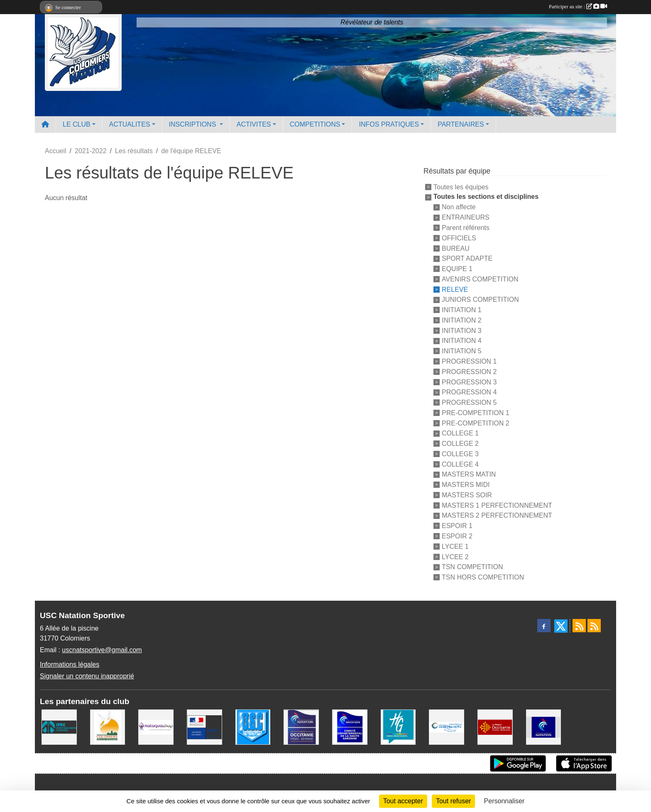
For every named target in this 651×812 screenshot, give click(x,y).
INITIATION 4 (462, 341)
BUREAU (456, 248)
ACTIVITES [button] (254, 124)
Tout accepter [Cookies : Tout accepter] (403, 801)
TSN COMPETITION (472, 567)
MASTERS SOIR (467, 495)
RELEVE (455, 289)
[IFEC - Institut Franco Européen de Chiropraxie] (59, 726)
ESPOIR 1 (457, 526)
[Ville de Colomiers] (108, 726)
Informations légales (70, 664)
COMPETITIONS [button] (315, 124)
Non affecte (459, 207)
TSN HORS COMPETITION (483, 577)
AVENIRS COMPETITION (480, 279)
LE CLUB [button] (77, 124)
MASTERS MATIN (469, 474)
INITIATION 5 (462, 351)
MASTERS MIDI (466, 485)
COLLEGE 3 (460, 454)
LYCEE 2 (455, 556)
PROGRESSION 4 (469, 392)
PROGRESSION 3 (469, 382)
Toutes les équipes (461, 187)
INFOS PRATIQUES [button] (389, 124)
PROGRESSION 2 (469, 372)
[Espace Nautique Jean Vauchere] (447, 726)
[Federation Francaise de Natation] (544, 726)
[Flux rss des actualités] (579, 626)
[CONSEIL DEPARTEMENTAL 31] (398, 726)
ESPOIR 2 (457, 536)
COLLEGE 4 (460, 464)
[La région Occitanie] (495, 726)
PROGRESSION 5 (469, 402)
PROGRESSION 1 (469, 361)
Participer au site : (578, 7)
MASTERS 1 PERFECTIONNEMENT (497, 505)
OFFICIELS (459, 238)
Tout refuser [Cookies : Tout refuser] (453, 801)
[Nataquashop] (156, 726)
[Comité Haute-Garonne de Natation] (350, 726)
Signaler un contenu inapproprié (87, 676)
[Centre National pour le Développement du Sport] (204, 726)
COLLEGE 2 (460, 444)
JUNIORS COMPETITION (480, 300)
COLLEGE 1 (460, 433)
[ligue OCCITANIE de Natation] (301, 726)
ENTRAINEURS (466, 217)
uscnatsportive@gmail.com (102, 650)
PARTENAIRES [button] (461, 124)
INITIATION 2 (462, 320)
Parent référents (466, 228)
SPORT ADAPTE (467, 258)
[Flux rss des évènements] (594, 626)
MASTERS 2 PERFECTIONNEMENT (497, 515)
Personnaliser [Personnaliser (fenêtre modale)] (504, 801)
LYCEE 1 (455, 547)
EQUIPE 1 (457, 269)
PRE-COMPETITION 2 (476, 423)
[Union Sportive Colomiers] (253, 726)
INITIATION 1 (462, 310)
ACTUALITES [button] (130, 124)
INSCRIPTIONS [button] (193, 124)
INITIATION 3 (462, 330)
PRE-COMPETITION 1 (476, 413)
